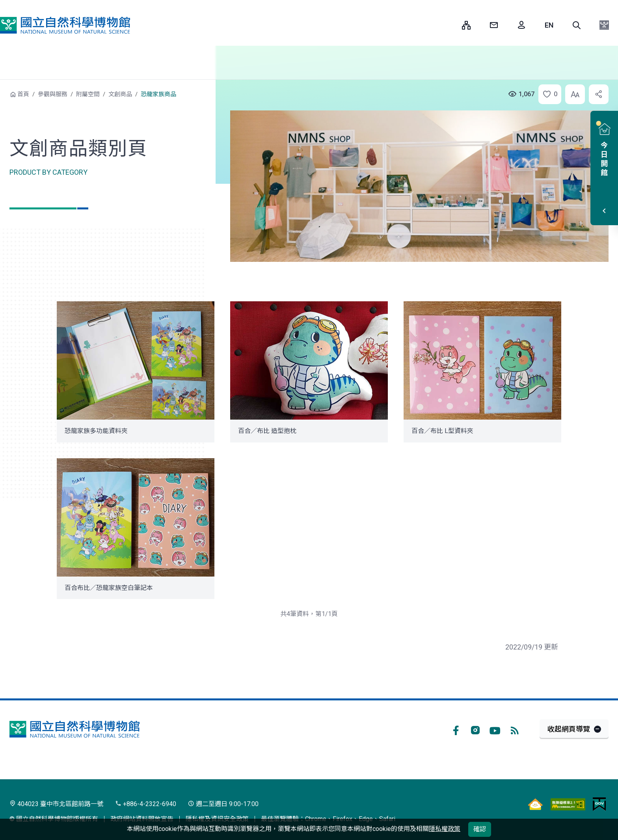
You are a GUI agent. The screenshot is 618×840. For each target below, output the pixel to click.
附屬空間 (88, 94)
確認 (480, 829)
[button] (577, 25)
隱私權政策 (445, 829)
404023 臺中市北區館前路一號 (56, 804)
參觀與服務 (53, 94)
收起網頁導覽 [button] (569, 729)
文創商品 (120, 94)
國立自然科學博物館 (65, 25)
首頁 (23, 94)
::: (450, 25)
